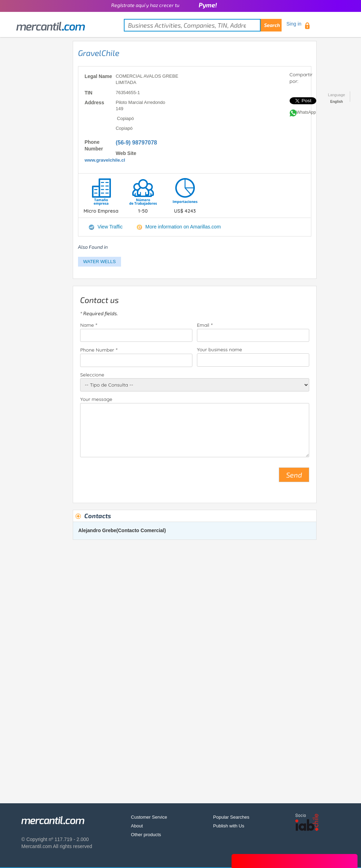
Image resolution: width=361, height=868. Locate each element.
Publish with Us (229, 826)
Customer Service (149, 817)
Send (294, 475)
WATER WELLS (100, 262)
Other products (146, 835)
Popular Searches (231, 817)
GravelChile (99, 53)
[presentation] (133, 478)
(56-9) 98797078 (136, 143)
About (137, 826)
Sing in (294, 24)
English (337, 102)
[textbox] (203, 25)
